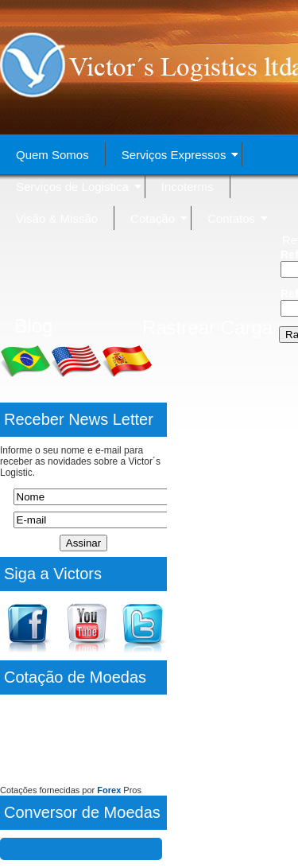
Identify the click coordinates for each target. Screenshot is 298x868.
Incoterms (188, 187)
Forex (109, 790)
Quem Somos (52, 155)
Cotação (159, 218)
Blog (33, 326)
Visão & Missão (57, 218)
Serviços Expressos (180, 155)
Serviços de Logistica (78, 187)
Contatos (237, 218)
